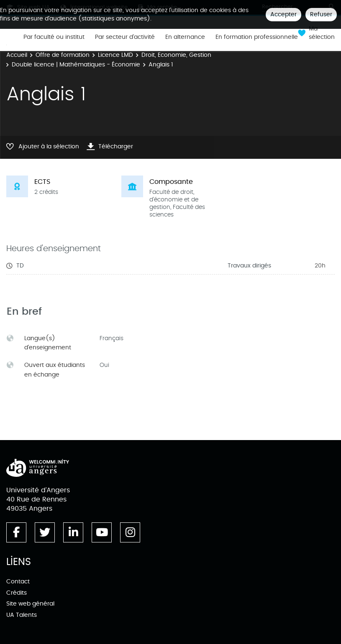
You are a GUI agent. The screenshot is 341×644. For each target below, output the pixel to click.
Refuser (321, 14)
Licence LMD (115, 55)
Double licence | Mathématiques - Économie (76, 65)
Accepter (283, 14)
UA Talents (22, 615)
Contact (18, 582)
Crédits (17, 593)
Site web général (30, 604)
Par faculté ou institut (54, 37)
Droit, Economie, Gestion (176, 55)
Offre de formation (63, 55)
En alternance (185, 37)
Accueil (17, 55)
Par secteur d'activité (125, 37)
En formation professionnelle (257, 37)
